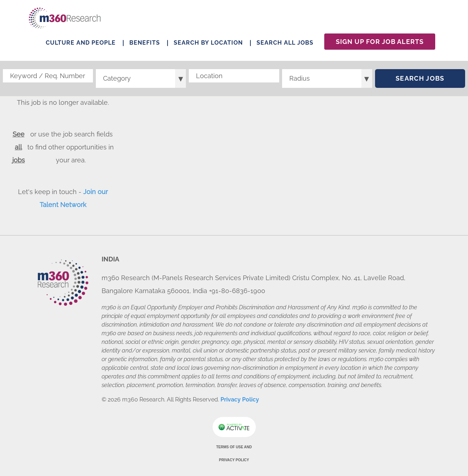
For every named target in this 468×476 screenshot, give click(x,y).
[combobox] (234, 76)
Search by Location (208, 43)
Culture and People (81, 43)
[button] (274, 76)
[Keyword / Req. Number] (48, 76)
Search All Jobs (285, 43)
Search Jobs (420, 78)
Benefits (145, 43)
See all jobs (19, 147)
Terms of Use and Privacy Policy (234, 453)
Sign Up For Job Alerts (380, 42)
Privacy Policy (240, 399)
